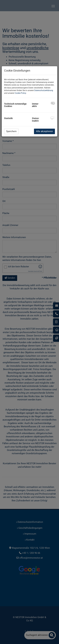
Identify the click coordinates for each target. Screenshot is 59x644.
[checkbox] (53, 103)
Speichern (11, 131)
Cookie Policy (20, 93)
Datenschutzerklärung (44, 90)
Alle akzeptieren (44, 131)
